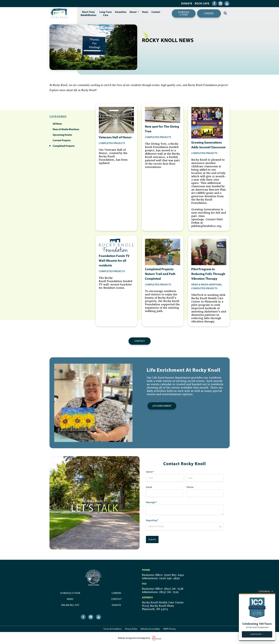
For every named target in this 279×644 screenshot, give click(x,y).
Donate (187, 3)
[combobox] (185, 526)
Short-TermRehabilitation (88, 13)
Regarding (157, 520)
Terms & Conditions (113, 628)
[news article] (116, 161)
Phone (190, 486)
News (145, 12)
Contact (156, 12)
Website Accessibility (150, 628)
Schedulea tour (184, 13)
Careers (209, 13)
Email (149, 486)
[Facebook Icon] (214, 3)
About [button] (133, 12)
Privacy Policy (131, 628)
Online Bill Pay (70, 604)
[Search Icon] (225, 13)
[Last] (204, 477)
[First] (165, 477)
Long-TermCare (106, 13)
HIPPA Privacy (169, 628)
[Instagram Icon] (221, 3)
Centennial (266, 591)
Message (156, 502)
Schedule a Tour (70, 592)
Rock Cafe (202, 3)
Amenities (121, 12)
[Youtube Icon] (227, 3)
